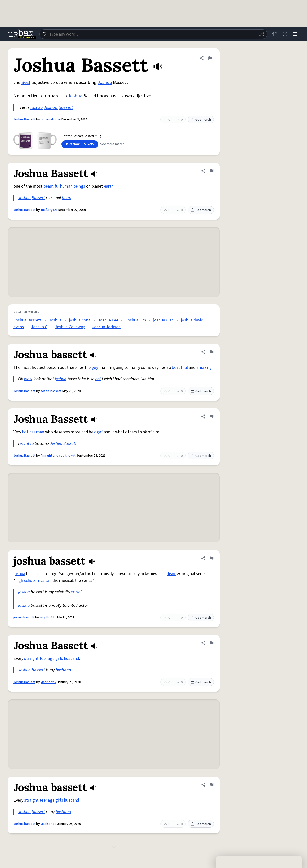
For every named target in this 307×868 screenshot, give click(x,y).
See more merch (112, 144)
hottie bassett (51, 391)
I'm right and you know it (58, 456)
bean (66, 198)
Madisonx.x (48, 682)
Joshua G (39, 327)
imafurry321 (49, 210)
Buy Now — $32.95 (80, 144)
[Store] (274, 34)
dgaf (98, 432)
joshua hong (80, 320)
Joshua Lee (108, 320)
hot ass (29, 432)
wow (28, 379)
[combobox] (153, 34)
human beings (73, 186)
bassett (38, 670)
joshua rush (163, 320)
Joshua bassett (24, 391)
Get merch (201, 120)
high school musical (33, 580)
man (40, 432)
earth (109, 186)
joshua (61, 379)
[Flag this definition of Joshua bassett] (212, 352)
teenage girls (51, 658)
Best (26, 83)
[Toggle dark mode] (284, 34)
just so (37, 107)
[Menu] (295, 34)
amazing (204, 367)
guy (95, 367)
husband (72, 658)
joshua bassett (24, 618)
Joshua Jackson (106, 327)
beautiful (51, 186)
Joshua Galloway (70, 327)
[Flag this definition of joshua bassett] (212, 558)
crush (76, 592)
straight (31, 658)
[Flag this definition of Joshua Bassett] (210, 58)
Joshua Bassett (24, 119)
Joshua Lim (136, 320)
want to (27, 443)
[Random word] (261, 34)
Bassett (66, 107)
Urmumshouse (51, 119)
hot (98, 379)
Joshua (105, 83)
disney (172, 574)
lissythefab (47, 618)
